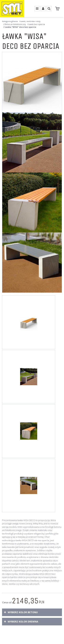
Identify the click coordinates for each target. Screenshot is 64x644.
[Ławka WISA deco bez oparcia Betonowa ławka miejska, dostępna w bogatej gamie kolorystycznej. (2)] (32, 142)
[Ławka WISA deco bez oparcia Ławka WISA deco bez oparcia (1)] (32, 82)
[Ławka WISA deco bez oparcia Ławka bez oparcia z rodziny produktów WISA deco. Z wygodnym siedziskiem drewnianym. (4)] (32, 263)
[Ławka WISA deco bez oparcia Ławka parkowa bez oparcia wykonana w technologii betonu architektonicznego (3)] (32, 202)
